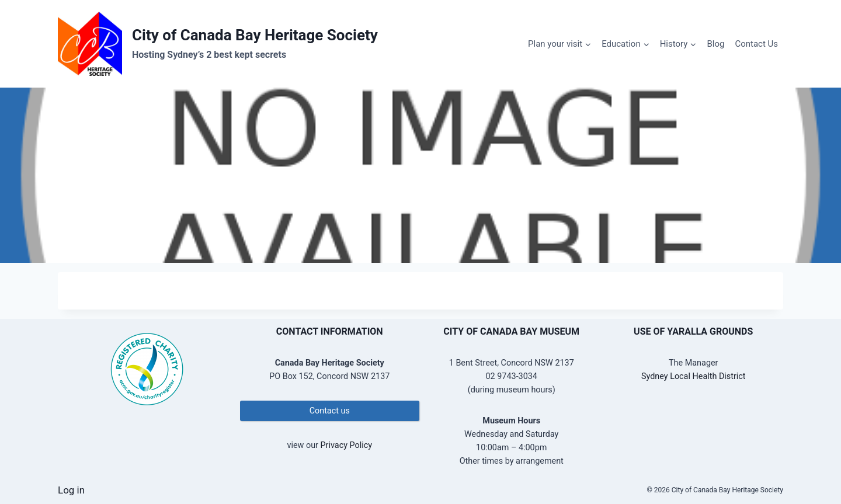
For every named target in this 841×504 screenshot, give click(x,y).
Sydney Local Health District (694, 376)
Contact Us (756, 44)
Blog (715, 44)
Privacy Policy (346, 445)
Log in (71, 490)
